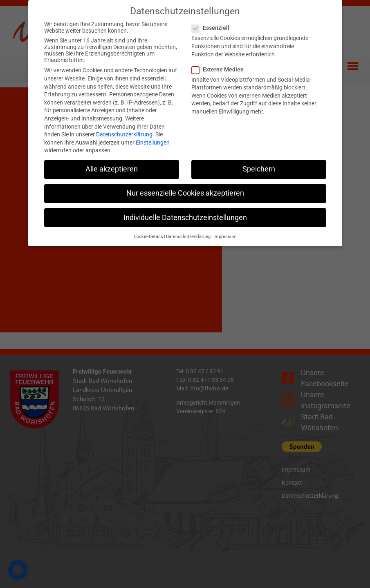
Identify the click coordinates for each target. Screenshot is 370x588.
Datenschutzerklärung (124, 128)
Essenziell (213, 22)
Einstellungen (153, 136)
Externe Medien (220, 63)
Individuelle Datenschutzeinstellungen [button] (185, 212)
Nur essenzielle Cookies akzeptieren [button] (185, 187)
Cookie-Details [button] (148, 231)
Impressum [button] (225, 231)
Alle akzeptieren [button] (112, 163)
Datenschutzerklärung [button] (188, 231)
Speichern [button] (259, 163)
